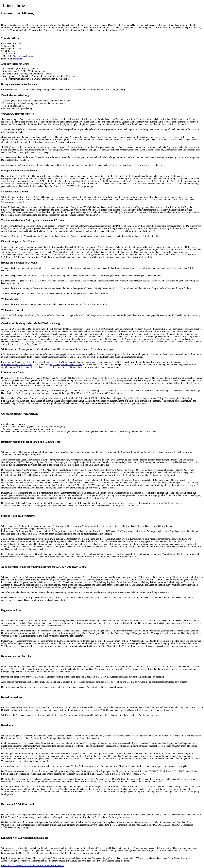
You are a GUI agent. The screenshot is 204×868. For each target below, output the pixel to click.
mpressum (18, 59)
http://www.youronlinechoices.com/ (66, 364)
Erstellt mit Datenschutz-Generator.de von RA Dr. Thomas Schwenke (33, 866)
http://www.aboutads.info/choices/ (17, 364)
